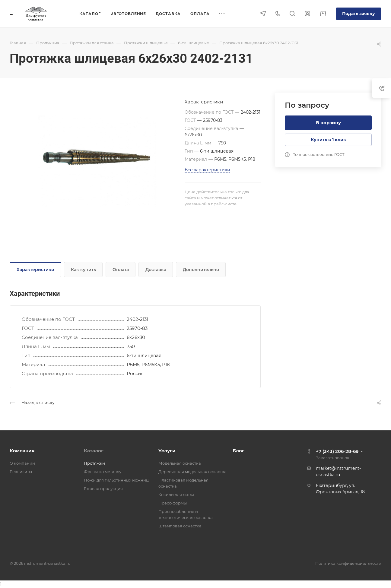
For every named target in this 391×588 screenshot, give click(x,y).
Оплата (121, 270)
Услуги (167, 451)
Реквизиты (21, 472)
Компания (22, 451)
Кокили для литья (176, 495)
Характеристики (35, 270)
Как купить (83, 270)
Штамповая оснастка (180, 526)
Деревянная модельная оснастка (192, 472)
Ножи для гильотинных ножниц (116, 480)
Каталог (94, 451)
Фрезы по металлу (103, 472)
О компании (22, 463)
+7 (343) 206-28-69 (337, 451)
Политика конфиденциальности (348, 563)
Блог (238, 451)
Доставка (156, 270)
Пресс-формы (173, 503)
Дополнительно (201, 270)
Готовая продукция (103, 488)
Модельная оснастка (180, 463)
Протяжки (94, 463)
